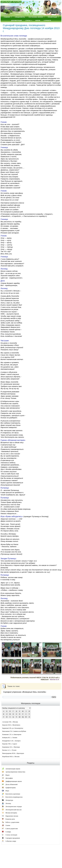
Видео (8, 775)
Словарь (8, 832)
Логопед (8, 803)
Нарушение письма (12, 816)
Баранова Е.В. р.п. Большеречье (13, 728)
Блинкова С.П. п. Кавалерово (12, 734)
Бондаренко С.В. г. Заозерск (11, 741)
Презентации (52, 17)
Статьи (28, 20)
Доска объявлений (11, 784)
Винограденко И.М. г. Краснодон (13, 753)
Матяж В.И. (55, 679)
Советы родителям (12, 828)
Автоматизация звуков (13, 769)
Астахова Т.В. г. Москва (10, 722)
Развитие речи (10, 819)
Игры (7, 791)
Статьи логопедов (11, 835)
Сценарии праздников (13, 838)
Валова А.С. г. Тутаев (9, 750)
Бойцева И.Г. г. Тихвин (10, 737)
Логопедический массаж (13, 810)
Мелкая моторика (11, 813)
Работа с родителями (12, 822)
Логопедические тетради (14, 806)
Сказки (8, 825)
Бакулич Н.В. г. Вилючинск (11, 725)
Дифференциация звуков (14, 781)
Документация (17, 20)
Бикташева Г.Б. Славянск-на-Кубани (14, 731)
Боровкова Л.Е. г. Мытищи (11, 747)
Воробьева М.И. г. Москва (11, 756)
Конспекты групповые (13, 794)
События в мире (11, 841)
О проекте (47, 20)
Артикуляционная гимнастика (15, 772)
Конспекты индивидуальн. (14, 797)
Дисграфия (9, 778)
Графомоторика (11, 788)
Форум (38, 20)
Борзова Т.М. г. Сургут (10, 744)
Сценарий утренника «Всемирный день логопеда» (25, 692)
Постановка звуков (36, 17)
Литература (9, 800)
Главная (7, 17)
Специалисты (20, 17)
